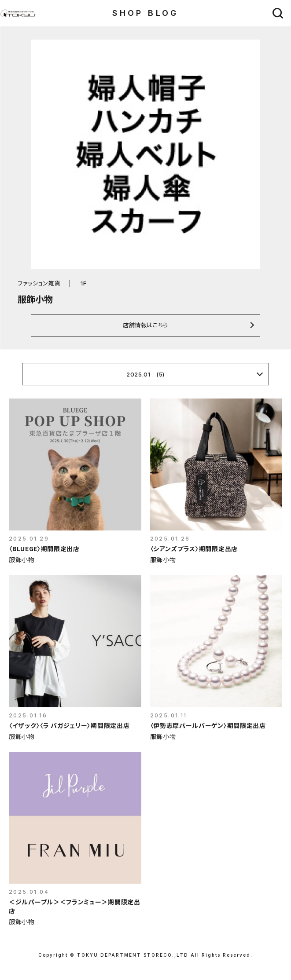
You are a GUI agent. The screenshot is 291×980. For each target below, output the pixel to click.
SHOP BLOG (145, 13)
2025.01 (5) (145, 374)
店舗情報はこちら (145, 325)
